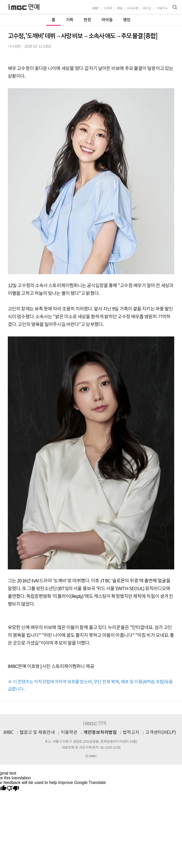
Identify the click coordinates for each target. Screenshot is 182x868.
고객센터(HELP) (161, 733)
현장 (87, 20)
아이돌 (107, 20)
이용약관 (69, 733)
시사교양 (133, 8)
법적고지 (131, 733)
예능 (120, 8)
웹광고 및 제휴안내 (37, 733)
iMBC (96, 8)
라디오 (147, 8)
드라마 (108, 8)
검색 (175, 7)
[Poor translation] (13, 789)
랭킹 (127, 20)
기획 (70, 20)
